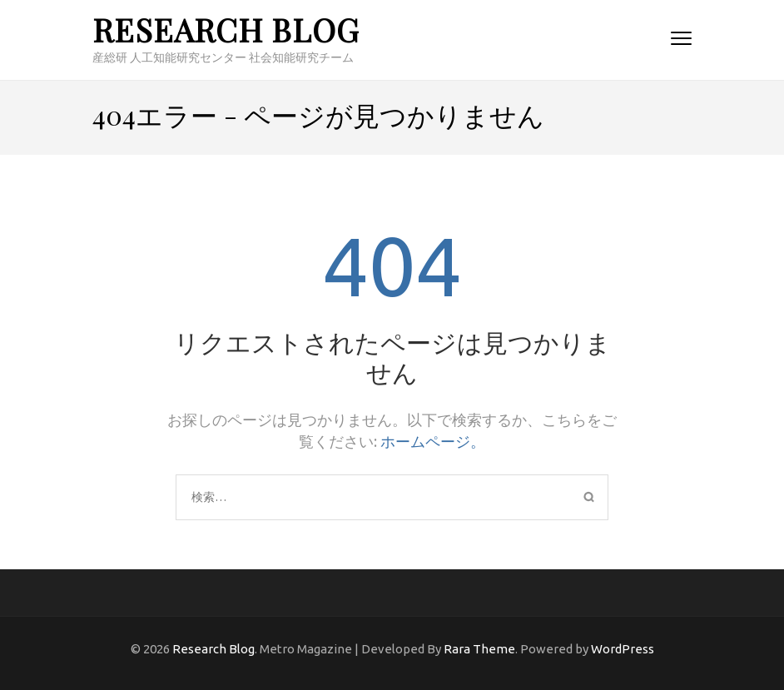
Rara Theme (479, 649)
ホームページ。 (433, 441)
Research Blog (226, 30)
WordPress (623, 649)
